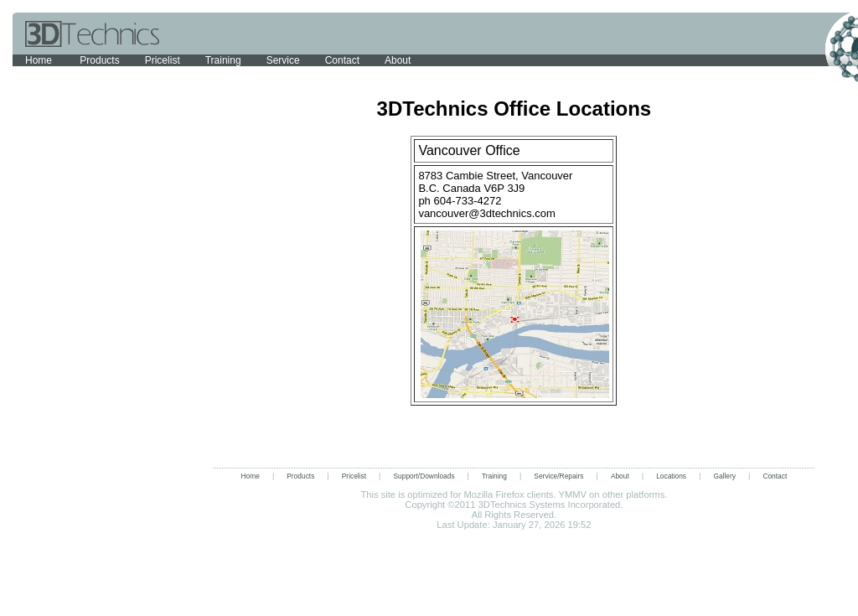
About (620, 476)
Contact (775, 476)
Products (300, 476)
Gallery (724, 476)
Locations (671, 476)
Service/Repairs (558, 476)
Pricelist (354, 476)
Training (494, 476)
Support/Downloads (424, 476)
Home (251, 476)
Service (283, 60)
